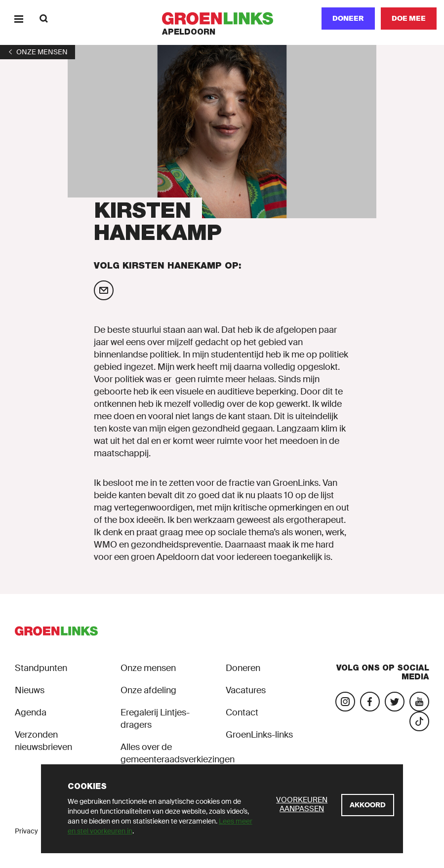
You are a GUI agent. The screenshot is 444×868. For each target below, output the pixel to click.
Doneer (348, 18)
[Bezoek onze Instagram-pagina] (345, 702)
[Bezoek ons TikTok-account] (419, 721)
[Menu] (19, 19)
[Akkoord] (368, 805)
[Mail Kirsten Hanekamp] (104, 290)
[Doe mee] (409, 19)
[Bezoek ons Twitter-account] (395, 702)
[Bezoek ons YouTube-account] (419, 702)
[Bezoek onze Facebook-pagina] (370, 702)
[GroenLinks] (222, 19)
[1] (38, 52)
